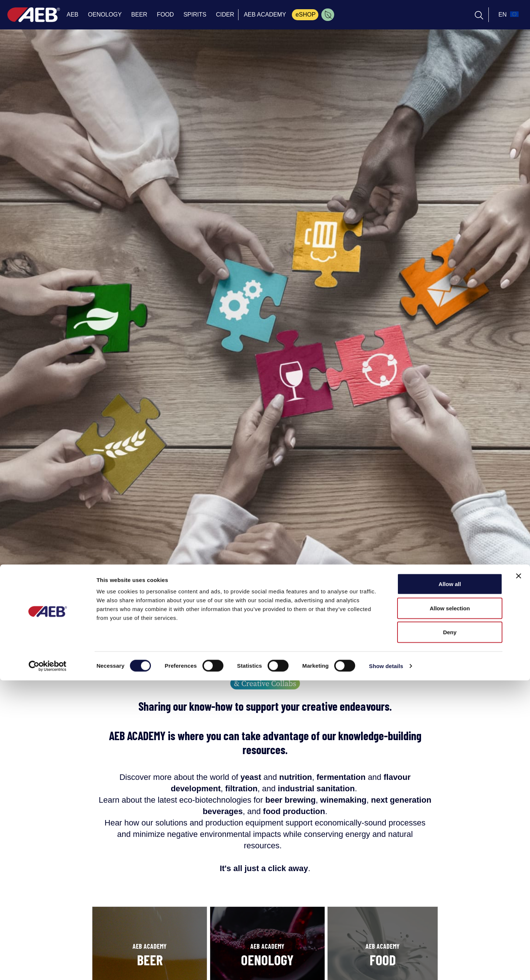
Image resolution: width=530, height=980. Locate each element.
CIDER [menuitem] (225, 15)
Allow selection (450, 908)
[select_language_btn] (508, 15)
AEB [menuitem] (73, 15)
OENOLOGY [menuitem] (105, 15)
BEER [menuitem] (139, 15)
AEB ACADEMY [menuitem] (265, 15)
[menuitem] (328, 15)
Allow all (450, 883)
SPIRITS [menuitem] (195, 15)
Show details (386, 965)
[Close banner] (519, 876)
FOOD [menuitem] (165, 15)
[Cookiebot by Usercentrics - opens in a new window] (48, 966)
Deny (450, 932)
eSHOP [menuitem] (305, 15)
